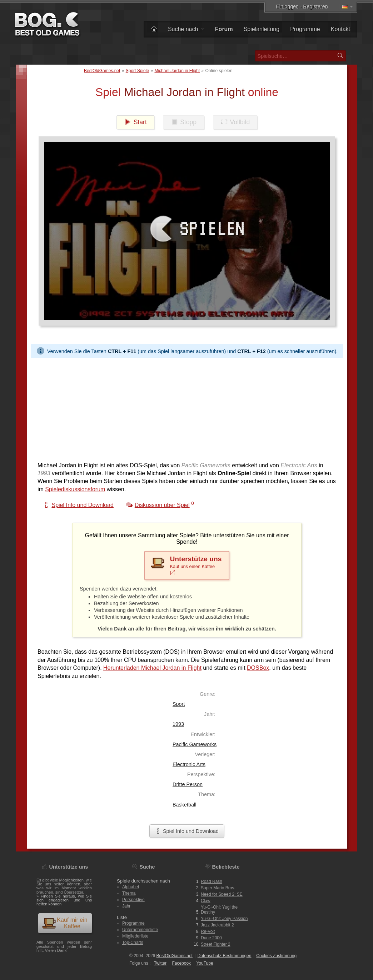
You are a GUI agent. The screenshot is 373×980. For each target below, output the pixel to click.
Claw (206, 901)
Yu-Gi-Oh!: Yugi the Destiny (219, 910)
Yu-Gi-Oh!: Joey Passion (224, 919)
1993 (178, 724)
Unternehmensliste (140, 930)
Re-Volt (208, 931)
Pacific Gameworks (195, 744)
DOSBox (258, 668)
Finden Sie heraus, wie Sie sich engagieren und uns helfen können (64, 900)
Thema (129, 893)
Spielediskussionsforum (75, 489)
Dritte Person (188, 784)
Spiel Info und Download (187, 831)
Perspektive (133, 900)
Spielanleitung (262, 29)
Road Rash (212, 881)
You (205, 963)
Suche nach (186, 29)
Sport (179, 704)
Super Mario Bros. (218, 888)
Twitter (160, 963)
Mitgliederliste (135, 936)
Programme (305, 29)
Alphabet (131, 887)
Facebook (181, 963)
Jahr (126, 906)
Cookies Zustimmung (276, 956)
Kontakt (340, 29)
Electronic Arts (189, 764)
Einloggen (287, 6)
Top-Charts (133, 943)
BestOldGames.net (102, 71)
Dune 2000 (211, 938)
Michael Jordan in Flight (177, 71)
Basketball (184, 805)
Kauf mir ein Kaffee (65, 923)
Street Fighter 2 (216, 944)
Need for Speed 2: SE (222, 894)
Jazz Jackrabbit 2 (217, 925)
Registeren (315, 6)
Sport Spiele (137, 71)
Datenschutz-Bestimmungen (225, 956)
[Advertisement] (187, 408)
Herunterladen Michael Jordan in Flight (152, 668)
